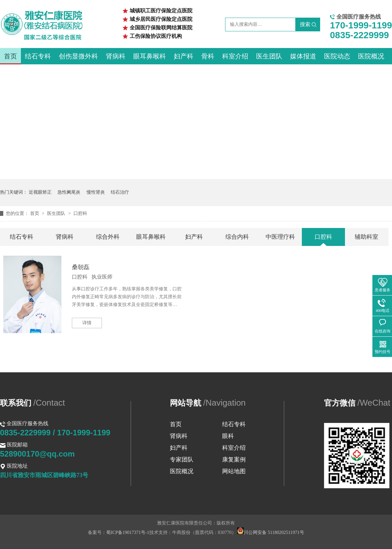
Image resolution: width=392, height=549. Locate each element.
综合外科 (108, 237)
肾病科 (116, 56)
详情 (87, 323)
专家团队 (182, 460)
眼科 (228, 436)
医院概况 (371, 56)
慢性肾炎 (96, 192)
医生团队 (269, 56)
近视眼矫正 (40, 192)
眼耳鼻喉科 (150, 56)
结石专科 (38, 56)
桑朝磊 (81, 267)
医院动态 (337, 56)
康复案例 (234, 460)
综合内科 (237, 237)
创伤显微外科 (78, 56)
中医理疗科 (280, 237)
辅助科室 (367, 237)
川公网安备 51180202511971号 (270, 533)
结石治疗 (120, 192)
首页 (10, 56)
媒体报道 (303, 56)
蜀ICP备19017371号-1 (128, 533)
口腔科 (80, 213)
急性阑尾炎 (69, 192)
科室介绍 (235, 56)
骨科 (208, 56)
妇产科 (184, 56)
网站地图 (234, 471)
